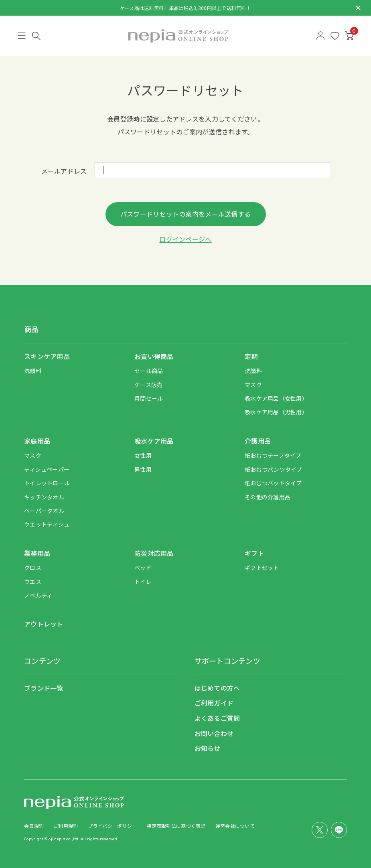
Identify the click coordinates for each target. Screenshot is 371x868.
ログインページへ (185, 239)
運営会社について (235, 826)
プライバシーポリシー (113, 826)
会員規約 (34, 826)
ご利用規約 (66, 826)
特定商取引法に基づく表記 (176, 826)
